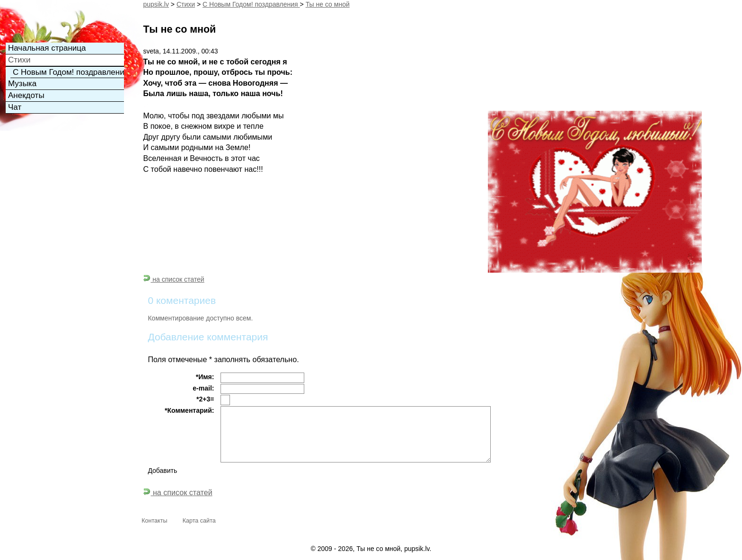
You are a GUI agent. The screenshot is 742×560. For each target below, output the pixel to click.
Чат (15, 107)
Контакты (154, 521)
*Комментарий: (189, 410)
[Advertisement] (53, 178)
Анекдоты (26, 95)
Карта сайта (199, 521)
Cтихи (186, 4)
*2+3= (205, 399)
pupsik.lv (156, 4)
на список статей (173, 279)
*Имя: (205, 377)
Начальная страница (47, 48)
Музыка (22, 84)
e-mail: (203, 388)
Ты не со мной (328, 4)
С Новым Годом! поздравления (251, 4)
